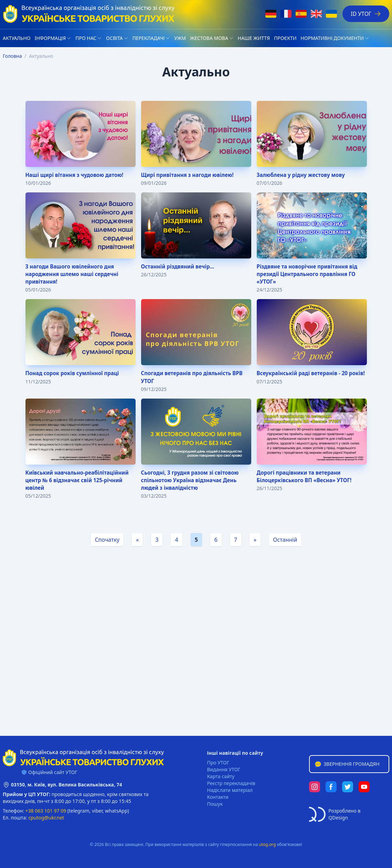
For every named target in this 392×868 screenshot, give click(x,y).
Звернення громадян (347, 764)
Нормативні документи (332, 38)
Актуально (17, 38)
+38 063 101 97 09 (46, 811)
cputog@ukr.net (46, 818)
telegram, (80, 811)
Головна (12, 56)
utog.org (267, 844)
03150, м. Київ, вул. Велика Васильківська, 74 (67, 785)
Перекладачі (149, 38)
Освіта (114, 38)
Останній (285, 546)
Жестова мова (209, 38)
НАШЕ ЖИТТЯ (254, 38)
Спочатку (107, 546)
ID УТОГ (366, 14)
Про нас (86, 38)
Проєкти (285, 38)
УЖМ (180, 38)
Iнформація (50, 38)
